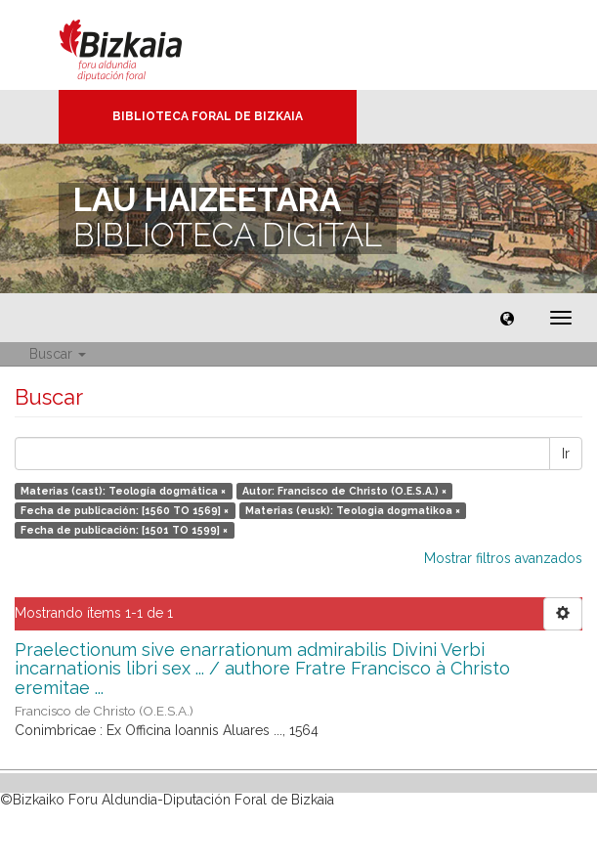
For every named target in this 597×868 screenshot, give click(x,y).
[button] (507, 318)
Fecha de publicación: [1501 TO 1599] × (124, 530)
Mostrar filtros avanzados (503, 558)
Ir (566, 454)
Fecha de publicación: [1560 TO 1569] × (125, 510)
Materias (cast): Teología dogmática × (123, 491)
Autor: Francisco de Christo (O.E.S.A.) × (344, 491)
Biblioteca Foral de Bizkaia (208, 116)
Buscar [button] (58, 354)
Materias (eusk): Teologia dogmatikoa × (353, 510)
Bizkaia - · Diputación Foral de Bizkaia (141, 45)
